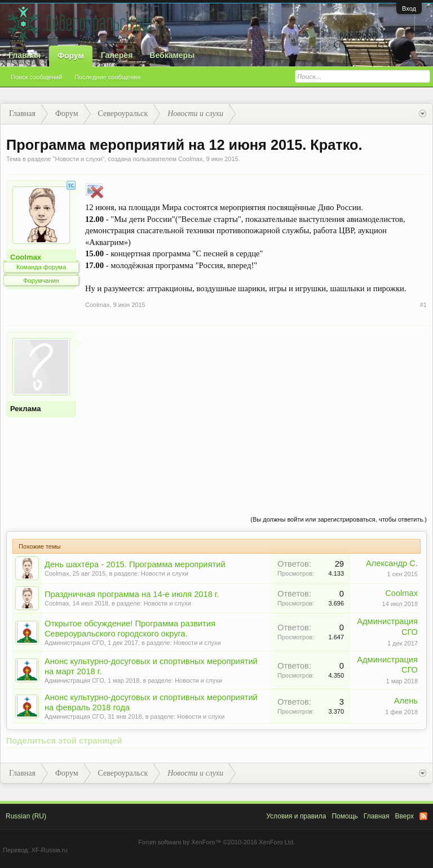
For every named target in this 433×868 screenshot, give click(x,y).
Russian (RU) (26, 816)
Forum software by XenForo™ (216, 842)
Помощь (344, 816)
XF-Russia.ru (49, 850)
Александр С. (392, 563)
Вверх (405, 816)
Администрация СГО (74, 643)
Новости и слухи (78, 159)
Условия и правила (296, 816)
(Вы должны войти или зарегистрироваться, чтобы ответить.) (339, 519)
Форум (71, 56)
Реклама (25, 409)
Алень (406, 701)
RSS (423, 816)
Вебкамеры (172, 55)
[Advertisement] (256, 411)
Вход (409, 8)
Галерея (117, 55)
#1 (423, 305)
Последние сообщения (107, 77)
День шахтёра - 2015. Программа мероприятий (135, 564)
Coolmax (190, 159)
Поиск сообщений (36, 77)
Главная (25, 55)
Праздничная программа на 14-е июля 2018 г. (132, 594)
